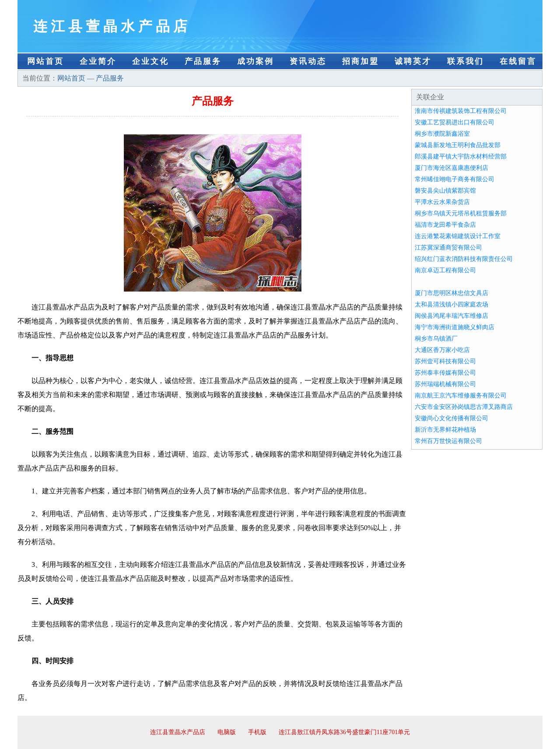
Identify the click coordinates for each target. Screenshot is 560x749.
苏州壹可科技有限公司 (445, 361)
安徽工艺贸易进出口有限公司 (455, 122)
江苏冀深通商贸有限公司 (448, 248)
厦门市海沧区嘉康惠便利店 (451, 168)
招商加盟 (360, 61)
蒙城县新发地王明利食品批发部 (458, 145)
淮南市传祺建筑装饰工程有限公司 (461, 111)
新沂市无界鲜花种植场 (445, 430)
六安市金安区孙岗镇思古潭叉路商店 (464, 407)
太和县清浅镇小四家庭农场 (451, 304)
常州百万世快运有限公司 (448, 441)
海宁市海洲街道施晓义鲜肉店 (455, 327)
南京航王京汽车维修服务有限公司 (461, 396)
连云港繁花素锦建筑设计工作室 (458, 236)
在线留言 (518, 61)
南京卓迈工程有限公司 (445, 270)
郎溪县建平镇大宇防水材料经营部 (461, 156)
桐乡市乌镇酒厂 (436, 339)
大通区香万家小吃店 (442, 350)
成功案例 (255, 61)
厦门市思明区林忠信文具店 (451, 293)
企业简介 (98, 61)
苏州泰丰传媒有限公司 (445, 373)
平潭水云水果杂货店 (442, 202)
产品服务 (203, 61)
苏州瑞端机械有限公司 (445, 384)
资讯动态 (308, 61)
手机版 (257, 732)
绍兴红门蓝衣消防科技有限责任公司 (464, 259)
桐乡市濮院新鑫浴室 (442, 134)
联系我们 (465, 61)
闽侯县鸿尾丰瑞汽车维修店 (451, 316)
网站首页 (45, 61)
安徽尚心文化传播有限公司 (451, 418)
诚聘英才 (413, 61)
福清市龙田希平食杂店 (445, 225)
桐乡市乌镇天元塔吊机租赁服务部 (461, 213)
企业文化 (150, 61)
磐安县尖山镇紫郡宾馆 (445, 191)
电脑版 (227, 732)
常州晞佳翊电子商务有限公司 (455, 179)
